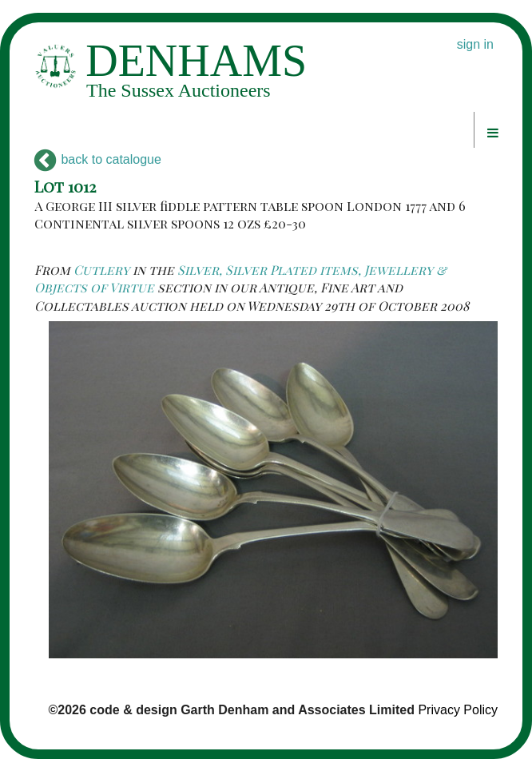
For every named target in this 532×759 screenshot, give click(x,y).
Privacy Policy (458, 710)
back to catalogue (98, 159)
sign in (475, 44)
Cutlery (101, 270)
